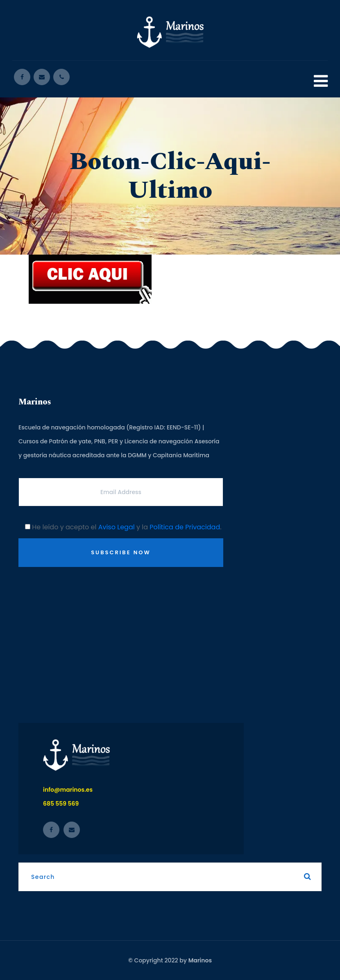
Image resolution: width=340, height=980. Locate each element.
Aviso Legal (117, 527)
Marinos (200, 960)
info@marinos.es (68, 790)
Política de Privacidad (185, 527)
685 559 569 (61, 804)
